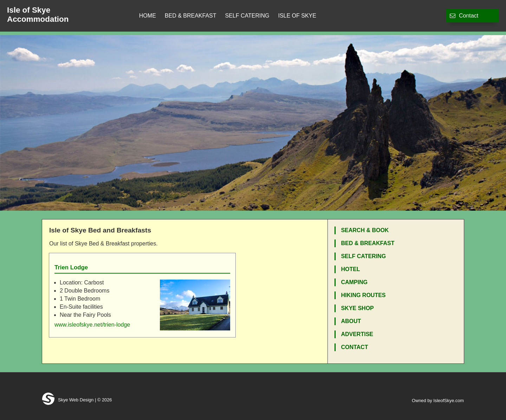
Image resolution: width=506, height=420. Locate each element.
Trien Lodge (71, 267)
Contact (464, 16)
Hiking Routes (363, 295)
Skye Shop (357, 308)
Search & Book (365, 230)
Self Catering (247, 16)
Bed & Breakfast (191, 16)
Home (148, 16)
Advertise (357, 334)
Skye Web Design (68, 400)
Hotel (350, 269)
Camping (354, 282)
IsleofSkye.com (449, 401)
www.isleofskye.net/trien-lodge (92, 325)
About (351, 321)
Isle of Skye (297, 16)
